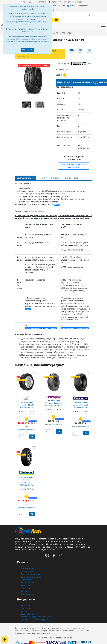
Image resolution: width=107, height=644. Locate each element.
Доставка (25, 584)
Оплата (24, 587)
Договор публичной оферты (34, 615)
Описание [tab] (54, 177)
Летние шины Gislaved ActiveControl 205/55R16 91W (26, 479)
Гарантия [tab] (42, 177)
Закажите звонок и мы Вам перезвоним (74, 165)
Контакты (25, 582)
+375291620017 (58, 5)
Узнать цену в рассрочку (27, 428)
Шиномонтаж (27, 590)
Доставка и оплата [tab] (25, 177)
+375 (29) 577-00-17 (57, 2)
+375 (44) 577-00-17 (38, 2)
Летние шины (27, 566)
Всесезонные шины (30, 571)
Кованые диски (28, 579)
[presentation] (16, 103)
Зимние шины (28, 568)
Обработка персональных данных (37, 612)
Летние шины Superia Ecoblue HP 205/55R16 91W (27, 403)
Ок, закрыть (28, 50)
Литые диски (27, 576)
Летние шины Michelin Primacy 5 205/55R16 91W (81, 403)
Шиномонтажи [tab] (70, 177)
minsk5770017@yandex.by (78, 5)
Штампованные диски (31, 574)
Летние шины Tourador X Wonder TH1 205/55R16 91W (53, 401)
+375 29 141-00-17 (76, 2)
